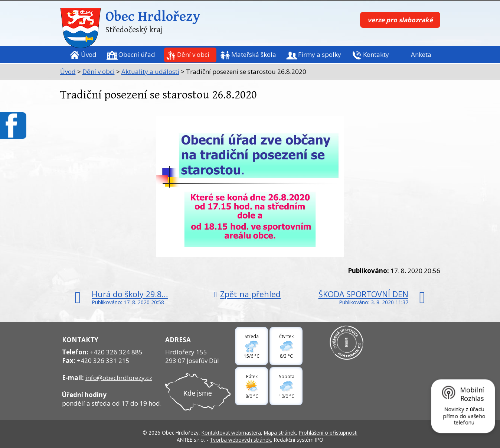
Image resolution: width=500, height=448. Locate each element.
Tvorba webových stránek (240, 440)
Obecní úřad (137, 54)
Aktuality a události (150, 72)
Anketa (421, 54)
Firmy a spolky (320, 54)
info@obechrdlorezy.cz (119, 378)
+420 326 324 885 (116, 352)
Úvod (89, 54)
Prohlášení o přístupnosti (328, 433)
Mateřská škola (254, 54)
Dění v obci (193, 54)
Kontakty (376, 54)
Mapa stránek (280, 433)
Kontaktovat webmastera (231, 433)
